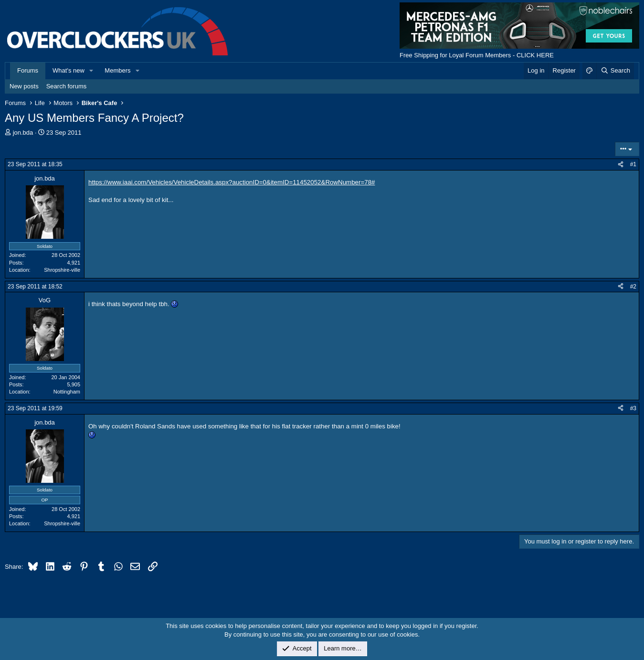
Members (117, 70)
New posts (24, 86)
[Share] (621, 165)
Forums (28, 70)
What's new (69, 70)
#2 (633, 287)
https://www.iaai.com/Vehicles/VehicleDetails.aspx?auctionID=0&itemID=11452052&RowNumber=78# (232, 182)
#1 (633, 164)
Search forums (67, 86)
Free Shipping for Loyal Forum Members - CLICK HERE (477, 55)
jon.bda (23, 133)
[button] (92, 71)
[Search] (615, 71)
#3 (633, 408)
